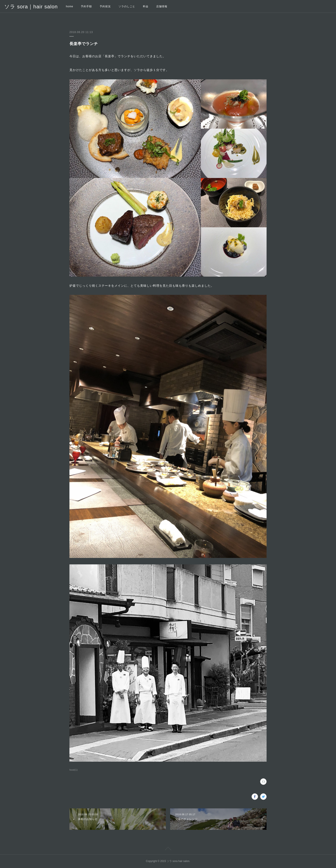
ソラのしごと (127, 6)
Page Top (168, 849)
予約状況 (105, 6)
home (69, 6)
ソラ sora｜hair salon (31, 7)
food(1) (74, 770)
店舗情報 (162, 6)
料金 (146, 6)
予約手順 (86, 6)
